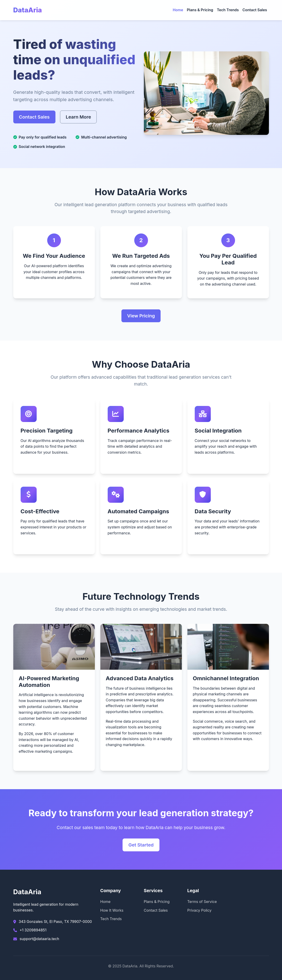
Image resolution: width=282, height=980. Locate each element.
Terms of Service (202, 902)
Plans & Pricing (200, 10)
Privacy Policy (200, 910)
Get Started (141, 845)
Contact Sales (255, 10)
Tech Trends (228, 10)
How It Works (112, 910)
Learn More (78, 117)
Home (178, 10)
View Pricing (141, 316)
